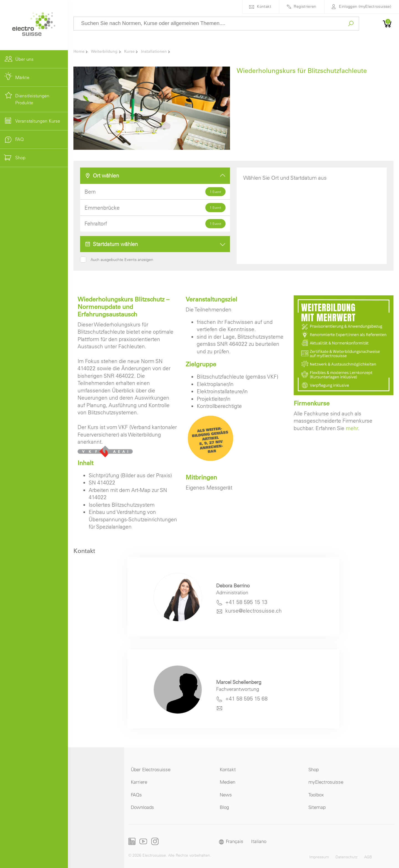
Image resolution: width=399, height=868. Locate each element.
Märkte (22, 77)
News (226, 795)
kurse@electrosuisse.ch (254, 611)
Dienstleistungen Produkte (32, 99)
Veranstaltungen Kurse (38, 121)
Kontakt (264, 6)
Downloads (142, 807)
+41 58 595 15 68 (246, 699)
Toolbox (316, 795)
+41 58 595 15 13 (246, 602)
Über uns (24, 59)
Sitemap (317, 807)
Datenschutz (346, 857)
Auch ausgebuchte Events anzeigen (122, 260)
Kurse (129, 51)
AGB (368, 857)
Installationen (154, 51)
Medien (227, 782)
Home (79, 51)
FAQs (136, 795)
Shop (314, 769)
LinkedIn (132, 841)
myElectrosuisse (326, 782)
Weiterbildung (104, 51)
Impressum (319, 857)
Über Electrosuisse (151, 769)
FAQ (19, 139)
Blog (224, 807)
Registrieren (305, 6)
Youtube (143, 841)
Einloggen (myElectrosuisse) (365, 6)
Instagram (155, 841)
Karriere (139, 782)
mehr (352, 428)
